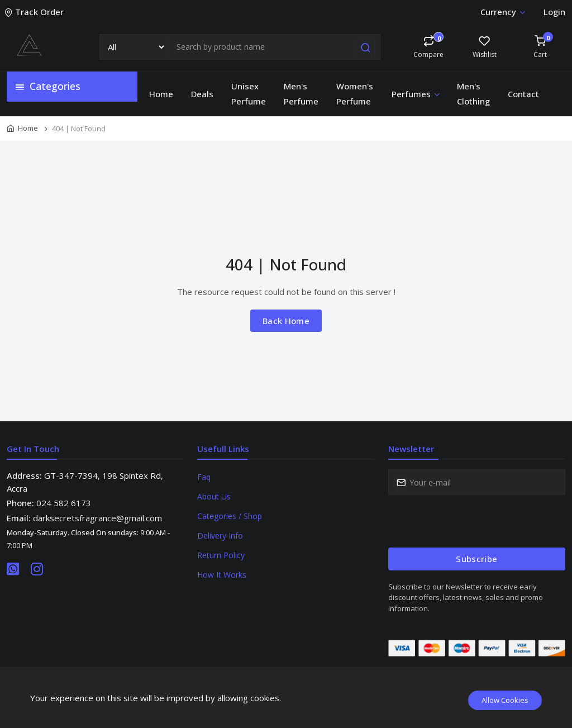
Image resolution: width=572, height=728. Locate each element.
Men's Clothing (473, 94)
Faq (204, 477)
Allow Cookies (505, 700)
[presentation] (473, 521)
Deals (202, 94)
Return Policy (221, 555)
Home (161, 94)
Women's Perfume (355, 94)
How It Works (222, 575)
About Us (214, 496)
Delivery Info (220, 536)
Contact (523, 94)
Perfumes (416, 94)
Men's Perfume (301, 94)
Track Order (35, 12)
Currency (502, 12)
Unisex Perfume (249, 94)
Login (554, 12)
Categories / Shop (230, 516)
